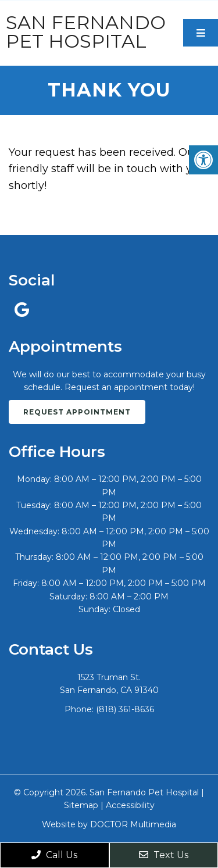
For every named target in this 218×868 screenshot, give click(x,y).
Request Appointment (77, 412)
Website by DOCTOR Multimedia (109, 824)
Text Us (164, 855)
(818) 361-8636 (125, 709)
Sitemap (81, 805)
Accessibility (130, 805)
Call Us (54, 855)
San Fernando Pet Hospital (86, 32)
